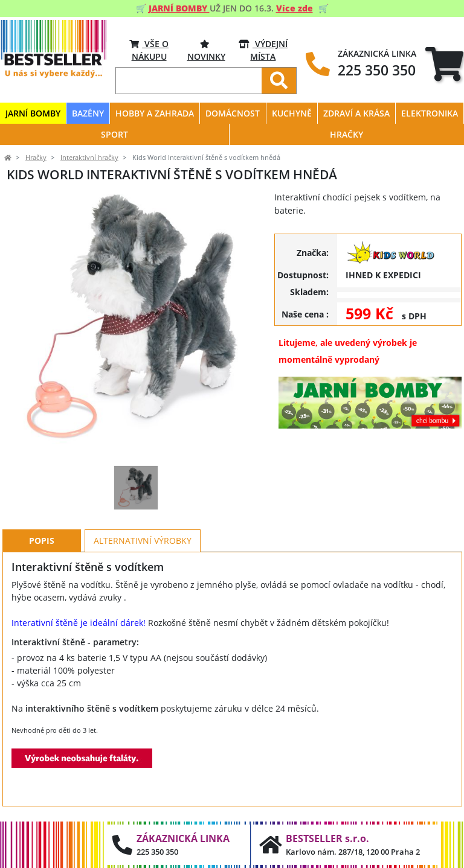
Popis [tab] (42, 541)
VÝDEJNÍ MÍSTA (263, 50)
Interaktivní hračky (89, 158)
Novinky (206, 50)
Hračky (36, 158)
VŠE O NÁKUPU (149, 50)
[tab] (444, 64)
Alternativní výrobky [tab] (143, 541)
